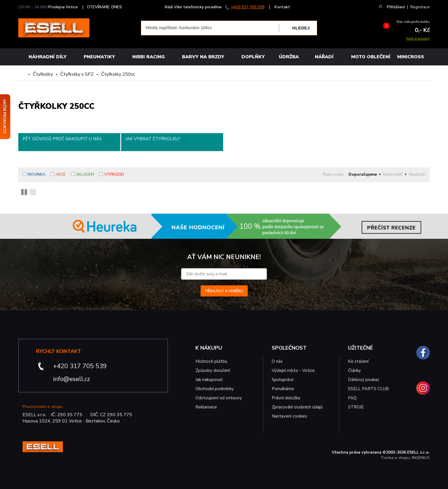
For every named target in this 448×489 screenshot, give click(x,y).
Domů (23, 74)
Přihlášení (396, 7)
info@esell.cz (72, 379)
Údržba (289, 57)
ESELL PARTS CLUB (368, 389)
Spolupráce (283, 380)
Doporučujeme (363, 174)
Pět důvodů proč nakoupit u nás (62, 139)
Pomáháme (283, 389)
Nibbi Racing (149, 57)
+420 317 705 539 (248, 7)
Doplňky (253, 57)
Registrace (420, 7)
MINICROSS (411, 57)
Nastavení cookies (289, 416)
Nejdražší (417, 174)
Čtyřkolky (43, 74)
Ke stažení (358, 361)
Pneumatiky (99, 57)
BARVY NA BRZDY (203, 57)
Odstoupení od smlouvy (219, 398)
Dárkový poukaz (364, 380)
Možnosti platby (211, 361)
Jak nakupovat (209, 380)
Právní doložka (286, 398)
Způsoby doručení (213, 370)
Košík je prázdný (418, 39)
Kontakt (282, 7)
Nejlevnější (393, 174)
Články (354, 370)
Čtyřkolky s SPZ (77, 74)
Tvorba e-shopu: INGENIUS (405, 458)
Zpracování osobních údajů (297, 407)
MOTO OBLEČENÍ (371, 57)
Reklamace (206, 407)
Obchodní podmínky (215, 389)
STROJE (356, 407)
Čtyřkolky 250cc (118, 74)
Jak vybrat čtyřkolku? (153, 139)
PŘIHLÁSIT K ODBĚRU (224, 291)
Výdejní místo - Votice (293, 370)
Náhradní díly (48, 57)
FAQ (352, 398)
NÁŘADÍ (324, 57)
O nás (277, 361)
